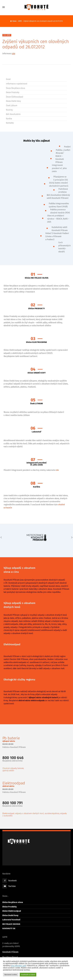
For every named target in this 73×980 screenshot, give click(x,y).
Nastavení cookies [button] (11, 975)
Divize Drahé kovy (13, 101)
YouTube (12, 886)
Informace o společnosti (17, 84)
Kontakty (10, 123)
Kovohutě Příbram (10, 952)
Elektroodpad (12, 644)
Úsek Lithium (12, 105)
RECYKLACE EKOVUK (11, 924)
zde (14, 54)
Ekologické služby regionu (19, 680)
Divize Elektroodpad (15, 97)
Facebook (12, 881)
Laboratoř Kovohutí (11, 920)
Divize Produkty (13, 92)
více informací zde (18, 966)
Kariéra (9, 119)
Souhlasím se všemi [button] (28, 975)
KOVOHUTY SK (9, 928)
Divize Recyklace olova (16, 88)
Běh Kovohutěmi (13, 114)
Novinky (9, 110)
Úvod (8, 79)
